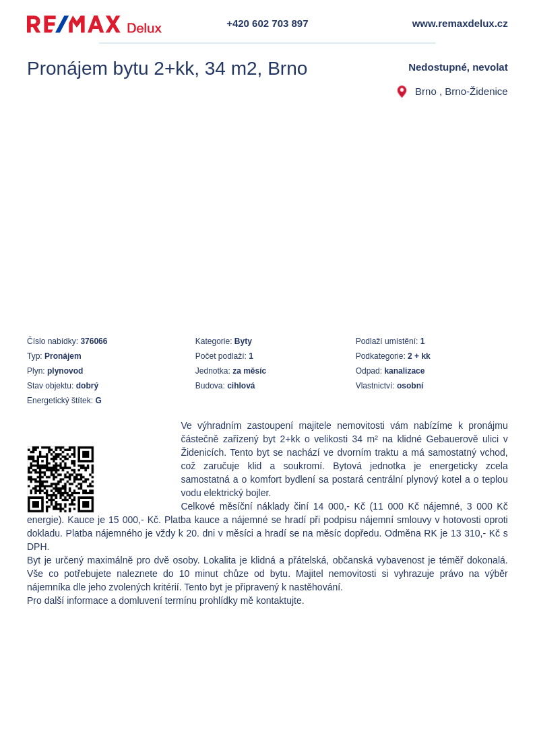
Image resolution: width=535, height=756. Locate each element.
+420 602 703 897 (267, 23)
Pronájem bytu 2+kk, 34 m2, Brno (167, 68)
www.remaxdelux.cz (460, 23)
